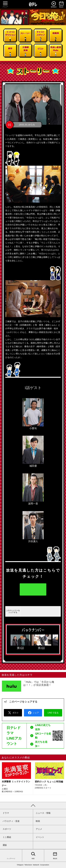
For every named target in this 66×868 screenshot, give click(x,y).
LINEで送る (48, 611)
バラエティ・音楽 (11, 821)
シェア (33, 713)
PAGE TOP (33, 805)
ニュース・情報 (43, 813)
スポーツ (7, 829)
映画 (38, 821)
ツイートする (41, 611)
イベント (40, 837)
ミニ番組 (7, 837)
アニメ (39, 829)
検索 (33, 855)
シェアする (34, 611)
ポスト (13, 713)
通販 (5, 845)
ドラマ (6, 813)
